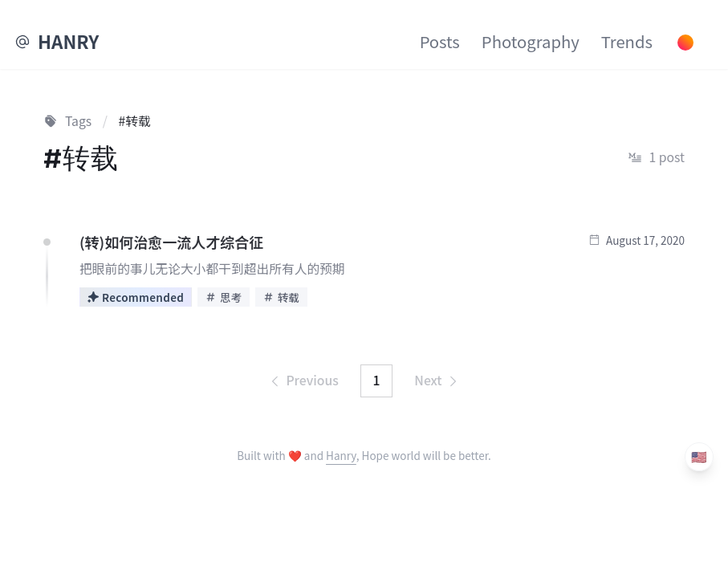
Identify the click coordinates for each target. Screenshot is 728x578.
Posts (440, 41)
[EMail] (22, 42)
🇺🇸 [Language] (699, 456)
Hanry (341, 455)
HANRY (68, 41)
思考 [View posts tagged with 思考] (224, 297)
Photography (531, 41)
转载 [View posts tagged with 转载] (281, 297)
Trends (627, 41)
